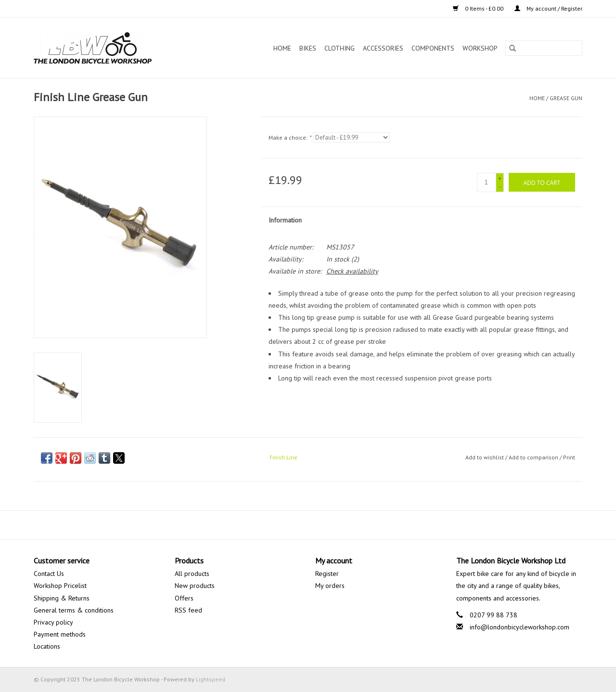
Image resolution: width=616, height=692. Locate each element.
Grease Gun (566, 98)
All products (192, 574)
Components (433, 48)
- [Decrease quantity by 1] (500, 187)
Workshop (480, 48)
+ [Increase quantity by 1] (500, 178)
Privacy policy (53, 622)
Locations (47, 646)
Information (285, 220)
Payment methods (60, 634)
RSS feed (188, 610)
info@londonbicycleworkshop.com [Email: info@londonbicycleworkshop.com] (520, 627)
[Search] (544, 48)
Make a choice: (290, 137)
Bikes (308, 48)
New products (195, 586)
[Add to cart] (542, 182)
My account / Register (548, 8)
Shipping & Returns (62, 598)
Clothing (340, 48)
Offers (184, 598)
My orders (330, 586)
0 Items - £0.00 (479, 8)
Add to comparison (534, 457)
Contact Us (49, 574)
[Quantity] (487, 183)
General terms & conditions (74, 610)
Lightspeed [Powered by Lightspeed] (211, 679)
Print (569, 457)
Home (282, 48)
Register (327, 574)
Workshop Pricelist (60, 586)
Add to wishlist (485, 457)
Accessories (383, 48)
